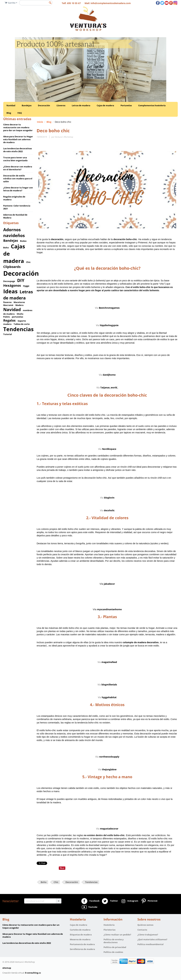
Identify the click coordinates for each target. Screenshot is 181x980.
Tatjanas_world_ (109, 387)
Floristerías (109, 930)
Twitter (110, 901)
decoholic (109, 510)
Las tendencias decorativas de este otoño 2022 (18, 150)
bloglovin (109, 498)
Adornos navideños (14, 233)
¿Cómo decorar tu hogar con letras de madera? (18, 189)
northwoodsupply (109, 757)
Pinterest (149, 901)
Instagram (129, 901)
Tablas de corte (22, 324)
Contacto (142, 930)
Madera (19, 305)
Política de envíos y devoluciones (114, 941)
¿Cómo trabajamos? (148, 935)
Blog (9, 113)
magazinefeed (109, 662)
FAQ (20, 113)
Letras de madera (81, 105)
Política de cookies (113, 952)
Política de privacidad (115, 947)
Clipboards (12, 267)
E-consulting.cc (33, 973)
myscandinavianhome (109, 609)
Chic (28, 262)
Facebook (90, 901)
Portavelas (126, 105)
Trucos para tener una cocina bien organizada (15, 159)
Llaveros (61, 105)
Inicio (40, 122)
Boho (6, 248)
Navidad (11, 105)
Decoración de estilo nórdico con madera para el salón (18, 179)
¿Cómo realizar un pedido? (117, 935)
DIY (21, 280)
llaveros (7, 302)
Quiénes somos (145, 925)
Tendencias (18, 329)
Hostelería (109, 925)
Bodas (23, 241)
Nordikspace (109, 449)
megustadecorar (109, 829)
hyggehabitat (109, 697)
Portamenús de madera (82, 944)
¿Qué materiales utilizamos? (152, 939)
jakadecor (109, 584)
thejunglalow (109, 769)
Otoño (20, 314)
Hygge (26, 286)
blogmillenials (109, 685)
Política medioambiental (150, 944)
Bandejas (27, 105)
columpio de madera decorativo (141, 642)
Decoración (44, 105)
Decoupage (9, 281)
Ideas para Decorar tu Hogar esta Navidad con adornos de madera (18, 139)
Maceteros (19, 302)
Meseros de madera (80, 939)
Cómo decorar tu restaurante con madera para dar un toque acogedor (18, 127)
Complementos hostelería (152, 105)
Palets (6, 317)
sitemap (7, 968)
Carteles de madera (80, 930)
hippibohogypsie (109, 325)
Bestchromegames (109, 308)
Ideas (10, 291)
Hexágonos (12, 285)
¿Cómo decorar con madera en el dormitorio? (18, 168)
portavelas (17, 317)
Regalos (9, 320)
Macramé (8, 305)
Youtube (89, 907)
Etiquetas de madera (81, 935)
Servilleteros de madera (82, 949)
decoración (57, 239)
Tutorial (8, 334)
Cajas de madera (105, 105)
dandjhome (109, 375)
